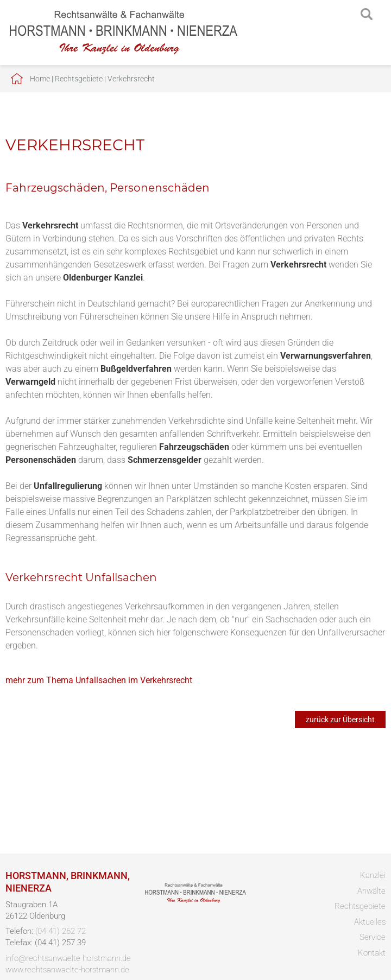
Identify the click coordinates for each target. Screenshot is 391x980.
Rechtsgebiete (79, 79)
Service (373, 937)
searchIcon (367, 15)
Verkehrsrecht (131, 79)
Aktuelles (370, 922)
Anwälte (371, 891)
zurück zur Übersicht (340, 720)
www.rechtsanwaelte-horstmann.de (67, 970)
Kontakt (372, 953)
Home (40, 79)
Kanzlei (373, 875)
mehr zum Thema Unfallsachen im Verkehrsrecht (99, 680)
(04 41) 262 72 (61, 931)
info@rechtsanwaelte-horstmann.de (68, 958)
